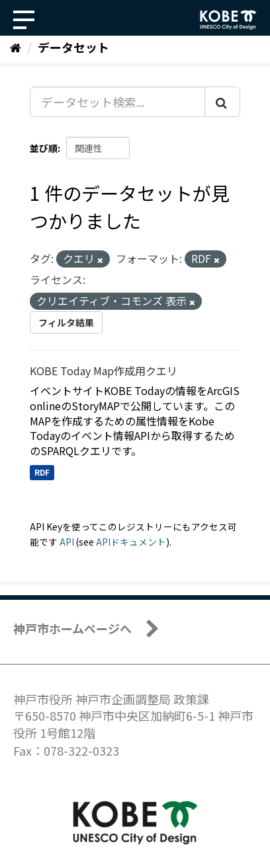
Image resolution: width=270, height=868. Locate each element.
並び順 (44, 148)
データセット (73, 47)
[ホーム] (16, 47)
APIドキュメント (131, 542)
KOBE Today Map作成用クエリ (104, 371)
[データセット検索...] (117, 102)
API (67, 542)
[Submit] (222, 102)
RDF (42, 472)
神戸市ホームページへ (72, 628)
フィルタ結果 (66, 322)
